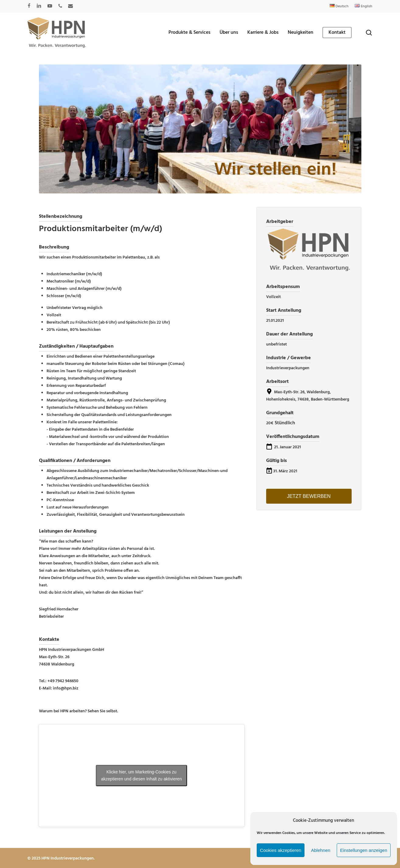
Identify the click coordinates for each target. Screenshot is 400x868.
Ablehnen (320, 850)
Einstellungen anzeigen (364, 850)
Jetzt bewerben (309, 496)
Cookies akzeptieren (281, 850)
